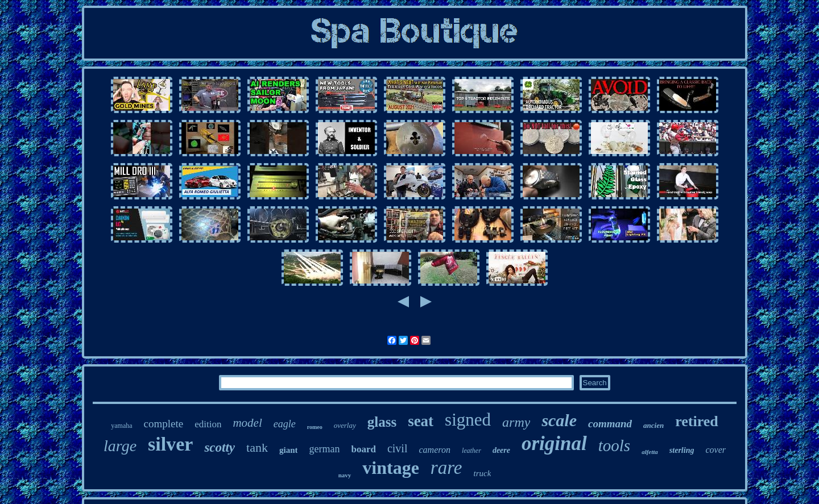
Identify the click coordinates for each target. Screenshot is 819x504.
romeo (315, 427)
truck (482, 473)
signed (468, 420)
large (120, 446)
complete (164, 424)
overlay (345, 425)
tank (257, 447)
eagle (285, 424)
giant (289, 450)
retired (697, 421)
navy (345, 475)
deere (501, 450)
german (324, 449)
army (516, 422)
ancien (653, 425)
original (554, 443)
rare (446, 468)
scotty (220, 447)
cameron (434, 450)
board (363, 449)
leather (471, 451)
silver (170, 444)
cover (715, 450)
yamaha (121, 426)
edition (208, 424)
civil (398, 448)
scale (559, 420)
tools (614, 445)
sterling (682, 450)
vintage (391, 468)
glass (382, 422)
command (610, 424)
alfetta (650, 452)
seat (421, 421)
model (247, 423)
